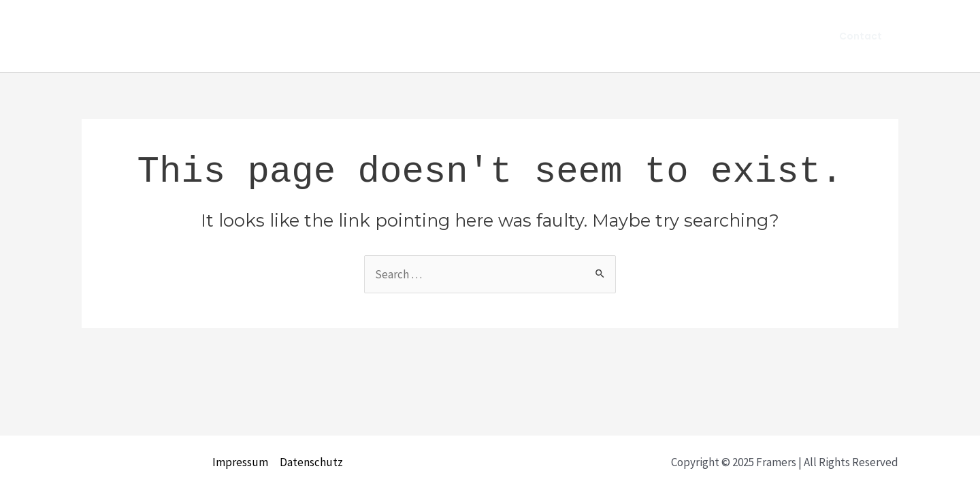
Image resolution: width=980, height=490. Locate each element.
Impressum (240, 462)
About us (725, 36)
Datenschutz (311, 462)
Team (784, 36)
